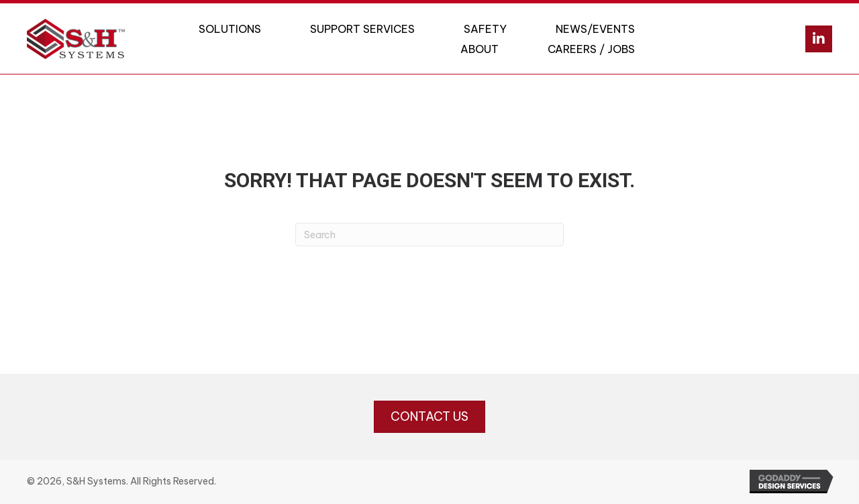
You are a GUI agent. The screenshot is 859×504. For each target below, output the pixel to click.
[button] (819, 39)
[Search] (429, 235)
